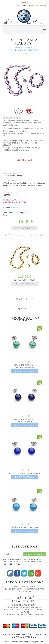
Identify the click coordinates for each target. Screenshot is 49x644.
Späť (24, 54)
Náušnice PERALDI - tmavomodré (24, 473)
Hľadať (25, 2)
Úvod (18, 48)
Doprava (30, 610)
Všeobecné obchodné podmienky (24, 607)
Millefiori (14, 208)
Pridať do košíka (25, 371)
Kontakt (24, 612)
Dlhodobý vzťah (14, 589)
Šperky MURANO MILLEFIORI (24, 50)
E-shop (27, 48)
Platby (41, 610)
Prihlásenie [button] (21, 6)
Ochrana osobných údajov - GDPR (25, 614)
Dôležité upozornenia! (24, 605)
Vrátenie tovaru (13, 610)
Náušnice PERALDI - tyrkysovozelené (24, 366)
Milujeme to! (24, 591)
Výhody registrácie (24, 587)
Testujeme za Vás (35, 589)
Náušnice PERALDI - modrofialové (24, 420)
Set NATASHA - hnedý (24, 280)
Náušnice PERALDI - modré (24, 527)
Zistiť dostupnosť (24, 228)
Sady (5, 215)
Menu (44, 30)
